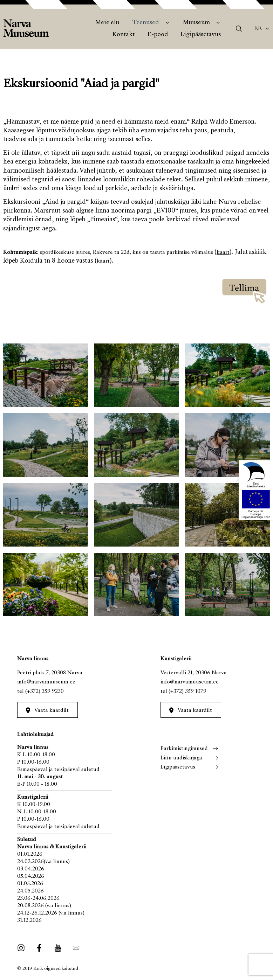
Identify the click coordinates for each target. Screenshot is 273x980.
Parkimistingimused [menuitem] (184, 749)
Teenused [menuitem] (145, 23)
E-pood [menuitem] (158, 35)
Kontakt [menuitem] (124, 35)
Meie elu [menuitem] (107, 23)
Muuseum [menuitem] (196, 23)
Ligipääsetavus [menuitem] (201, 35)
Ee (258, 29)
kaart (223, 252)
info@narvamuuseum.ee (46, 682)
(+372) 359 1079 (187, 691)
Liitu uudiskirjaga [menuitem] (181, 758)
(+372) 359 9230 (45, 691)
